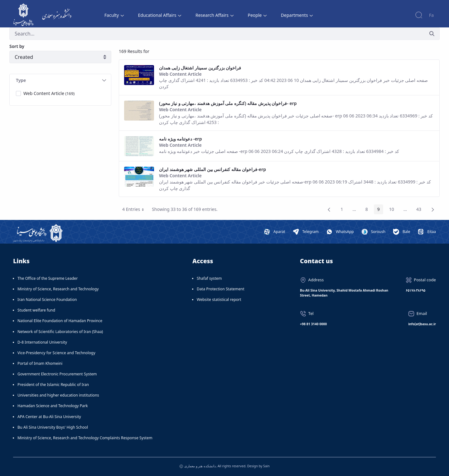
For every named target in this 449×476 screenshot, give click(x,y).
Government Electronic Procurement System (57, 374)
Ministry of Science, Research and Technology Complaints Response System (85, 438)
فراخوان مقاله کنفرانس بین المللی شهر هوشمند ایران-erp (212, 169)
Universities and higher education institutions (58, 395)
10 (393, 210)
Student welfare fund (36, 310)
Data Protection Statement (221, 289)
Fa (431, 15)
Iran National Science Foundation (47, 300)
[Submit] (432, 34)
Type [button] (61, 80)
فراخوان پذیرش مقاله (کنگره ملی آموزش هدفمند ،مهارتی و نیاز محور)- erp (228, 103)
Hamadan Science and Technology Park (53, 406)
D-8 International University (42, 342)
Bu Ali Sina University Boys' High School (53, 427)
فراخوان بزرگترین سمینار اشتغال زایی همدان (200, 68)
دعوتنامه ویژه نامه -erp (180, 139)
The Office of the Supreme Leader (48, 278)
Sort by (17, 46)
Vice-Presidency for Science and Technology (56, 353)
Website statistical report (219, 300)
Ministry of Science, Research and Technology (58, 289)
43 (420, 210)
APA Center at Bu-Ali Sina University (49, 417)
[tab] (60, 81)
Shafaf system (209, 278)
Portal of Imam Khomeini (40, 363)
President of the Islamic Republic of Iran (53, 385)
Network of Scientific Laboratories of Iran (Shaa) (60, 332)
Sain (266, 466)
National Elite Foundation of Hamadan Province (60, 321)
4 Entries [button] (135, 210)
